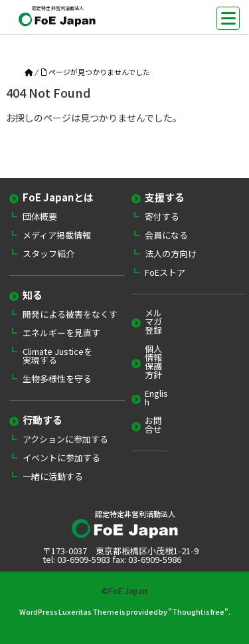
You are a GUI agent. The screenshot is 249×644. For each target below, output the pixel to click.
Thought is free (198, 611)
